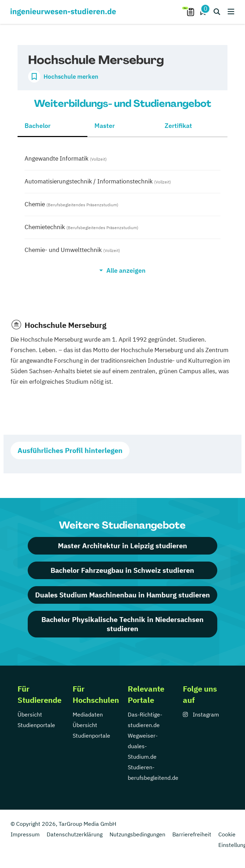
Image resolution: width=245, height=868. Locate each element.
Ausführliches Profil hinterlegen (70, 450)
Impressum (25, 834)
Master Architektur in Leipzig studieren (122, 546)
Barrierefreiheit (192, 834)
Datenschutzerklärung (75, 834)
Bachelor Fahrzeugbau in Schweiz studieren (122, 570)
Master (105, 126)
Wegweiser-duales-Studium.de (143, 746)
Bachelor (38, 126)
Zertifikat (178, 126)
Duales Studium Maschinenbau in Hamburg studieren (122, 595)
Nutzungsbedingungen (137, 834)
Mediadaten (88, 714)
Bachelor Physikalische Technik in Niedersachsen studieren (122, 624)
